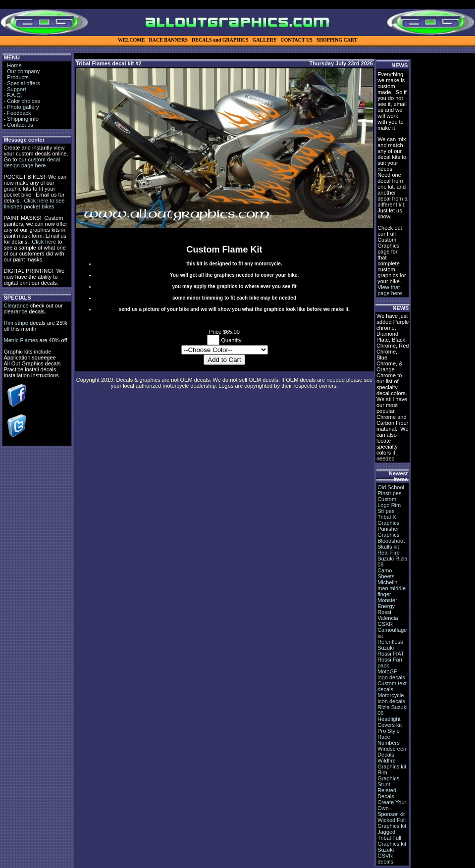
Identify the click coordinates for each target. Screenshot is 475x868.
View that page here (390, 290)
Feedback (19, 113)
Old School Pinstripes (391, 490)
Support (17, 89)
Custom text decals (392, 686)
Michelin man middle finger (392, 588)
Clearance (16, 306)
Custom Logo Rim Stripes (389, 505)
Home (14, 65)
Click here (44, 242)
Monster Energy (387, 603)
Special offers (23, 83)
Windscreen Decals (392, 752)
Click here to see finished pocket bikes (34, 204)
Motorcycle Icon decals (391, 698)
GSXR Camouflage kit (392, 630)
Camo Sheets (386, 573)
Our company (23, 71)
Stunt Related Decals (387, 790)
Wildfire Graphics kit (392, 764)
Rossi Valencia (388, 615)
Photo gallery (23, 107)
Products (18, 77)
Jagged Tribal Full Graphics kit (392, 838)
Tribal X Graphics (388, 520)
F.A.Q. (15, 95)
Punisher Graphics (388, 532)
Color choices (24, 101)
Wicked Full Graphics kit (392, 823)
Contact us (20, 125)
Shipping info (23, 119)
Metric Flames (21, 340)
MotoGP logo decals (391, 674)
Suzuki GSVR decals (386, 856)
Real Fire (389, 553)
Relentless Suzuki (390, 645)
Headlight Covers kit (390, 722)
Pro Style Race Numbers (389, 737)
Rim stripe (16, 323)
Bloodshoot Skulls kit (391, 544)
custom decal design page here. (32, 162)
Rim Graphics (388, 775)
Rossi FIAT (391, 654)
